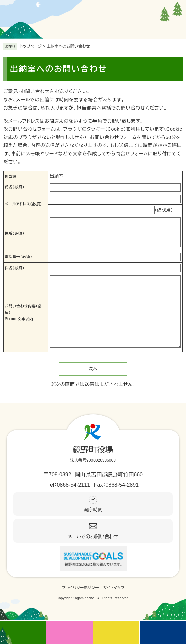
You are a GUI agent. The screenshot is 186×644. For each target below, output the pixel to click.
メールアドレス (23, 204)
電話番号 (19, 257)
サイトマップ (114, 588)
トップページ (31, 46)
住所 (15, 233)
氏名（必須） (15, 187)
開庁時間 (93, 510)
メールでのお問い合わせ (93, 536)
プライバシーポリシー (80, 588)
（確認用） (164, 210)
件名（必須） (15, 268)
